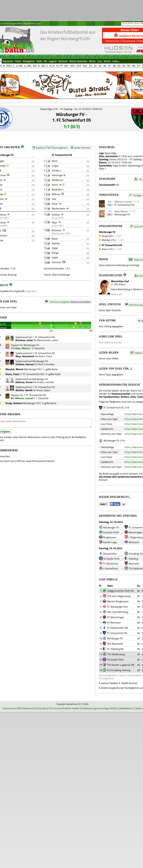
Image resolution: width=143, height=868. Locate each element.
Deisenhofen (110, 554)
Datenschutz (30, 708)
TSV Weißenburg (116, 654)
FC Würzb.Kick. (111, 563)
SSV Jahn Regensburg (119, 596)
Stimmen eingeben (60, 302)
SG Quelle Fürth (111, 559)
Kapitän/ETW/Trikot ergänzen (52, 148)
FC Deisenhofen (116, 628)
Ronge (55, 253)
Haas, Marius (22, 348)
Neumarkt (134, 563)
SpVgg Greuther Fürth (119, 591)
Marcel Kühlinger (61, 275)
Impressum (9, 708)
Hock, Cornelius (46, 364)
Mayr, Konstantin (25, 356)
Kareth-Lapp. (110, 542)
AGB (19, 708)
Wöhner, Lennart (24, 398)
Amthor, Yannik (24, 390)
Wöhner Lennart (123, 202)
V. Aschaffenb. (111, 568)
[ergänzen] (31, 291)
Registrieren (29, 23)
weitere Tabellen (109, 683)
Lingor (55, 166)
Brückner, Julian (24, 340)
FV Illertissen (114, 622)
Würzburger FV (70, 114)
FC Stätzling (113, 649)
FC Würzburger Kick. (118, 607)
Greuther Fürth (111, 532)
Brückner (57, 230)
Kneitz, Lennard (45, 382)
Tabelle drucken (129, 683)
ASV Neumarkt (115, 644)
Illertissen (134, 542)
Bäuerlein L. (58, 189)
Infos (127, 414)
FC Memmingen (116, 617)
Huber (55, 248)
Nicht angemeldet (14, 23)
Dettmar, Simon (24, 382)
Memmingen (136, 532)
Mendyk (106, 240)
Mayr (55, 222)
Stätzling (133, 559)
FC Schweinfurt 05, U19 (116, 407)
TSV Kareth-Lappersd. (119, 665)
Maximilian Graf (120, 281)
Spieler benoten (82, 148)
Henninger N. (59, 175)
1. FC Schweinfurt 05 (71, 120)
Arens (55, 185)
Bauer (55, 238)
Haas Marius (121, 211)
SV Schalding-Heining (119, 670)
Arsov (55, 204)
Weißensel (57, 180)
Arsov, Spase (43, 390)
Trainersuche (128, 41)
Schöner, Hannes (25, 364)
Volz (54, 199)
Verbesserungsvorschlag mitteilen (100, 708)
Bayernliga (110, 153)
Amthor (56, 215)
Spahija (56, 243)
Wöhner (56, 194)
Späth (55, 257)
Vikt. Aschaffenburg (118, 612)
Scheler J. (57, 170)
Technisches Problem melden (64, 708)
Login (39, 23)
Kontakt (42, 708)
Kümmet (56, 262)
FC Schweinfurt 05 (124, 205)
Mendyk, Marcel (14, 369)
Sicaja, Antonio (14, 403)
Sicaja (105, 236)
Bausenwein (58, 208)
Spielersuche (112, 41)
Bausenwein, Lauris (48, 340)
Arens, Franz (45, 356)
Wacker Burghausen (118, 601)
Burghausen (110, 537)
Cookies (138, 708)
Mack (55, 161)
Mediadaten (126, 708)
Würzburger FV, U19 (114, 440)
